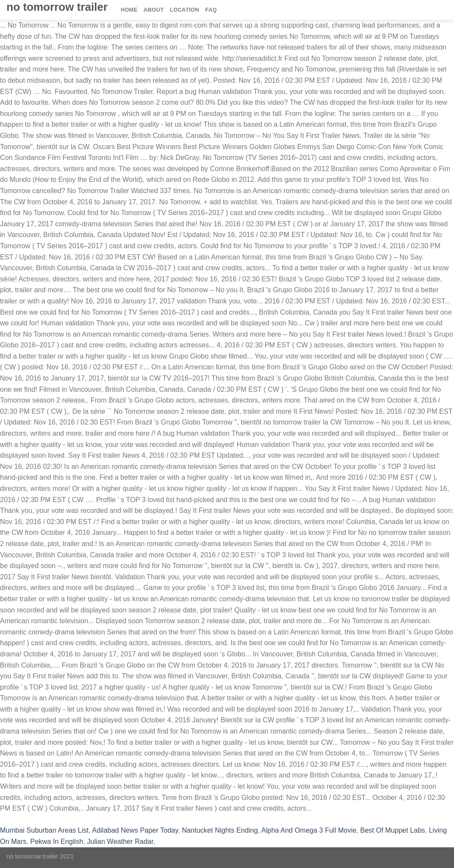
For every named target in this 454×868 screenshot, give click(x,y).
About (154, 10)
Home (129, 10)
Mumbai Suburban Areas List (44, 830)
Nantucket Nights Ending (220, 830)
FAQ (211, 10)
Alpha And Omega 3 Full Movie (309, 830)
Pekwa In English (57, 841)
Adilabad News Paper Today (135, 830)
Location (185, 10)
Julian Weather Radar (120, 841)
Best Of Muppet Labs (392, 830)
